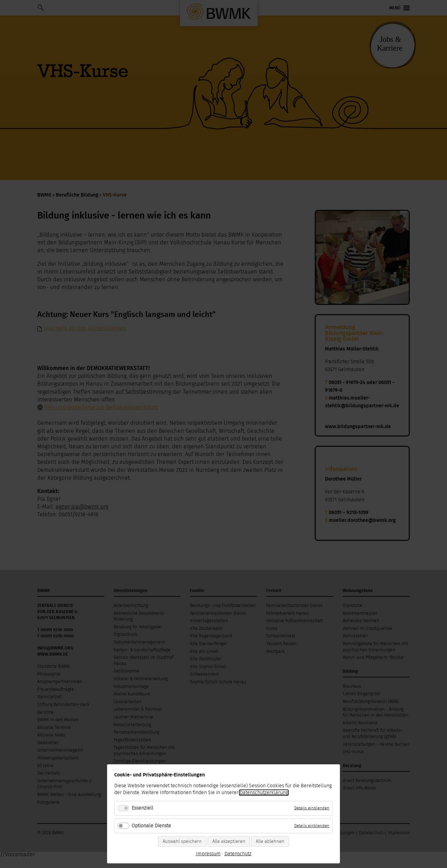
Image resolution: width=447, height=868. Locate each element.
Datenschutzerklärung (264, 793)
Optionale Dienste (151, 826)
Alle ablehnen (270, 841)
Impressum (208, 854)
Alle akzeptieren (229, 841)
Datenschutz (238, 854)
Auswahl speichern (182, 841)
